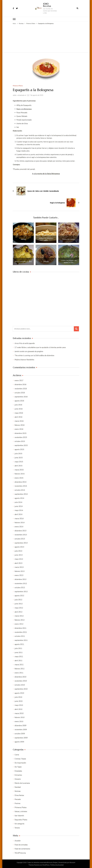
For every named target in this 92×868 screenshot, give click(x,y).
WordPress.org (20, 853)
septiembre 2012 (21, 592)
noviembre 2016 (21, 389)
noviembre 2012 (21, 583)
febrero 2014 (20, 522)
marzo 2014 (19, 518)
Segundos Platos (21, 820)
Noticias (18, 791)
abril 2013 (19, 563)
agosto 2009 (19, 742)
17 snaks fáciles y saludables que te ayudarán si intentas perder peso (40, 347)
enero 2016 (19, 429)
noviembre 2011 (21, 632)
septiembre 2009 (21, 738)
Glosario (18, 779)
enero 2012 (19, 624)
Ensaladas (18, 771)
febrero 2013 (20, 571)
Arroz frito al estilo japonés (25, 343)
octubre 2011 (20, 636)
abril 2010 (19, 709)
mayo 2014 (19, 510)
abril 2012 (19, 612)
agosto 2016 (19, 401)
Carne (17, 755)
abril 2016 (19, 417)
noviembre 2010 (21, 681)
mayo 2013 (19, 559)
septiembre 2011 (21, 640)
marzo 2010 (19, 713)
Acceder (18, 841)
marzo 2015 (19, 470)
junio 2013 (19, 555)
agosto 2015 (19, 449)
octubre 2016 (20, 393)
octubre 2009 (20, 734)
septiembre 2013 (21, 543)
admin (15, 95)
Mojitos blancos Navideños (24, 360)
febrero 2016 (20, 425)
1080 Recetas (47, 5)
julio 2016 (18, 405)
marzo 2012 (19, 616)
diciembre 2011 (20, 628)
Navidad (18, 787)
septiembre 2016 (21, 397)
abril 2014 (19, 514)
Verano (17, 828)
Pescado (18, 799)
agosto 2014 (19, 498)
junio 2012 (19, 604)
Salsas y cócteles (21, 811)
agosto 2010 (19, 693)
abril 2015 (19, 466)
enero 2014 (19, 527)
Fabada (46, 261)
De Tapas (18, 767)
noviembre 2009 (21, 730)
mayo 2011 (19, 657)
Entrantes (18, 775)
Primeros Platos (18, 86)
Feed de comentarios (22, 849)
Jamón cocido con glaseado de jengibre (29, 351)
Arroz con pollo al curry (23, 261)
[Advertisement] (46, 38)
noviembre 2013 (21, 535)
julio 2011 (18, 648)
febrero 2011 (20, 669)
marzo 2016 (19, 421)
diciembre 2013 (20, 531)
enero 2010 (19, 721)
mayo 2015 (19, 462)
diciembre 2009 (20, 726)
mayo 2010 (19, 705)
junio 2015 (19, 458)
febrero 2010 (20, 717)
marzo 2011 (19, 665)
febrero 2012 (20, 620)
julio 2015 (18, 453)
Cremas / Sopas (20, 759)
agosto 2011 (19, 644)
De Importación (20, 763)
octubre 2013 (20, 539)
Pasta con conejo (69, 239)
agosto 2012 (19, 596)
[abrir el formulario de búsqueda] (77, 8)
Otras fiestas (19, 795)
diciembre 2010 (20, 677)
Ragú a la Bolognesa (24, 109)
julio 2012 (18, 600)
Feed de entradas (21, 845)
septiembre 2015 (21, 445)
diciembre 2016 (20, 385)
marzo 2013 (19, 567)
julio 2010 (18, 697)
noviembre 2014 (21, 486)
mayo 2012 (19, 608)
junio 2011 (19, 652)
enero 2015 (19, 478)
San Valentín (19, 816)
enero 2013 (19, 575)
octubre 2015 (20, 441)
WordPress (46, 865)
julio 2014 (18, 502)
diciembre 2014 (20, 482)
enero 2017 (19, 380)
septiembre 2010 (21, 689)
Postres (17, 803)
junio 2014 (19, 506)
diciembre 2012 (20, 579)
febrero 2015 (20, 474)
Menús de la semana (22, 783)
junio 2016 (19, 409)
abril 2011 (19, 661)
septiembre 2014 (21, 494)
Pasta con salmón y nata (46, 239)
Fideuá (23, 239)
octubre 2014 (20, 490)
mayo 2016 (19, 413)
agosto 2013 (19, 547)
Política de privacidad (57, 865)
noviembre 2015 (21, 437)
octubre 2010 (20, 685)
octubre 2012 (20, 587)
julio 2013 (18, 551)
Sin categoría (19, 824)
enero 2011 (19, 673)
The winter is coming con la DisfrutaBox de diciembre (34, 355)
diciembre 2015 (20, 433)
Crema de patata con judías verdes (69, 261)
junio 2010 (19, 701)
